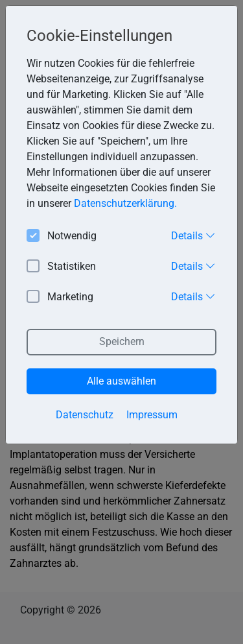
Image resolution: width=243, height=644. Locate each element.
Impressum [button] (152, 415)
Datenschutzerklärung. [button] (125, 203)
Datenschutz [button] (85, 415)
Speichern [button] (122, 341)
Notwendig (62, 236)
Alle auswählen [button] (121, 381)
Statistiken (61, 267)
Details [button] (193, 235)
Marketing (60, 297)
